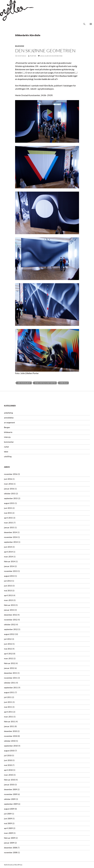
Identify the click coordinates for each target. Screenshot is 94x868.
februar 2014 (10, 561)
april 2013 (8, 595)
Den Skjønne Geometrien (45, 51)
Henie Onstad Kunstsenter (45, 383)
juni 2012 (8, 644)
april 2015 (8, 518)
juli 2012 (8, 639)
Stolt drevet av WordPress (13, 865)
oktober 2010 (10, 741)
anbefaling (8, 413)
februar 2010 (10, 780)
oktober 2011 (10, 683)
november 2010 (11, 736)
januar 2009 (9, 843)
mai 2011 (8, 707)
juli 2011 (8, 697)
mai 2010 (8, 765)
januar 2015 (9, 527)
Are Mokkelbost (24, 383)
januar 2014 (9, 566)
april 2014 (8, 552)
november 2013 (11, 571)
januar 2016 (9, 489)
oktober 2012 (10, 624)
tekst (6, 452)
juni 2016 (8, 479)
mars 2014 (8, 557)
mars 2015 (8, 523)
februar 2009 (10, 838)
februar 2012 (10, 663)
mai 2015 (8, 513)
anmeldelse (9, 418)
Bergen (7, 427)
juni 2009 (8, 818)
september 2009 (11, 804)
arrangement (9, 422)
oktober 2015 (10, 493)
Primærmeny (91, 24)
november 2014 (11, 537)
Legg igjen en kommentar (51, 56)
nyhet (6, 447)
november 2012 (11, 620)
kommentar (9, 442)
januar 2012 (9, 668)
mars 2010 (8, 775)
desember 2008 (11, 848)
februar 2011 (10, 721)
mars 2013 (8, 600)
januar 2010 (9, 785)
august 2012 (9, 634)
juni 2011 (8, 702)
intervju (7, 437)
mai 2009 (8, 823)
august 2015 (9, 503)
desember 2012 (11, 615)
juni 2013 (8, 586)
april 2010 (8, 770)
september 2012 (11, 629)
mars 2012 (8, 658)
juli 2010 (8, 755)
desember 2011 (11, 673)
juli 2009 (8, 814)
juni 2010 (8, 760)
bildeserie (20, 46)
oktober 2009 (10, 799)
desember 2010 (11, 731)
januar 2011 (9, 726)
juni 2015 (8, 508)
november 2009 (11, 794)
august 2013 (9, 576)
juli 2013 (8, 581)
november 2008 (11, 852)
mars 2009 (8, 833)
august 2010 (9, 751)
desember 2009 (11, 789)
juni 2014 (8, 547)
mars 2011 (8, 717)
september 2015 (11, 498)
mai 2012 (8, 649)
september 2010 (11, 746)
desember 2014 (11, 532)
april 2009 (8, 828)
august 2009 (9, 809)
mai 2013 (8, 591)
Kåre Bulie (64, 383)
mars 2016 (8, 484)
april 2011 (8, 712)
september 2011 (11, 688)
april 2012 (8, 654)
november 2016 (11, 474)
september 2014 (11, 542)
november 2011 (11, 678)
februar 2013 (10, 605)
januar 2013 (9, 610)
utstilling (8, 456)
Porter (33, 56)
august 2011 (9, 692)
